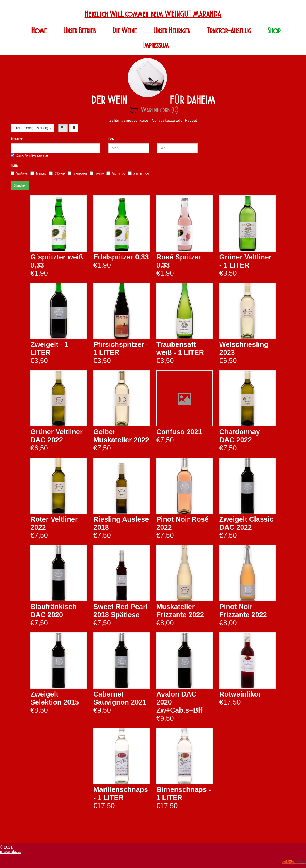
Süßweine (57, 174)
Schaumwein (77, 174)
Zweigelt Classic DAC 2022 (246, 523)
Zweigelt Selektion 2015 (55, 698)
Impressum (156, 45)
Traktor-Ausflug (229, 31)
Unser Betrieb (79, 31)
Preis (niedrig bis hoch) (33, 128)
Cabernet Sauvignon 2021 (120, 698)
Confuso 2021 (179, 432)
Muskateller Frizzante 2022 (180, 611)
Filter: (14, 165)
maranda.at (10, 852)
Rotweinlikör (240, 694)
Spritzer (97, 174)
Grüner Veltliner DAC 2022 (57, 436)
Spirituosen (116, 174)
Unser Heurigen (172, 31)
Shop (274, 31)
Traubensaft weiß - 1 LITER (180, 348)
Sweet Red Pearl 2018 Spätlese (121, 611)
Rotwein (38, 174)
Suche (20, 185)
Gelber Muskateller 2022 (121, 436)
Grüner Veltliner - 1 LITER (246, 261)
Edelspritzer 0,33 (121, 257)
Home (39, 31)
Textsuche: (17, 139)
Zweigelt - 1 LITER (49, 348)
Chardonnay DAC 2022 (240, 436)
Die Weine (124, 31)
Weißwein (19, 174)
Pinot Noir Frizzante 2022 (243, 611)
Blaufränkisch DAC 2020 (53, 611)
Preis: (111, 139)
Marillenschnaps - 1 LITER (121, 794)
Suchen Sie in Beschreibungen (30, 156)
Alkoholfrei (138, 174)
